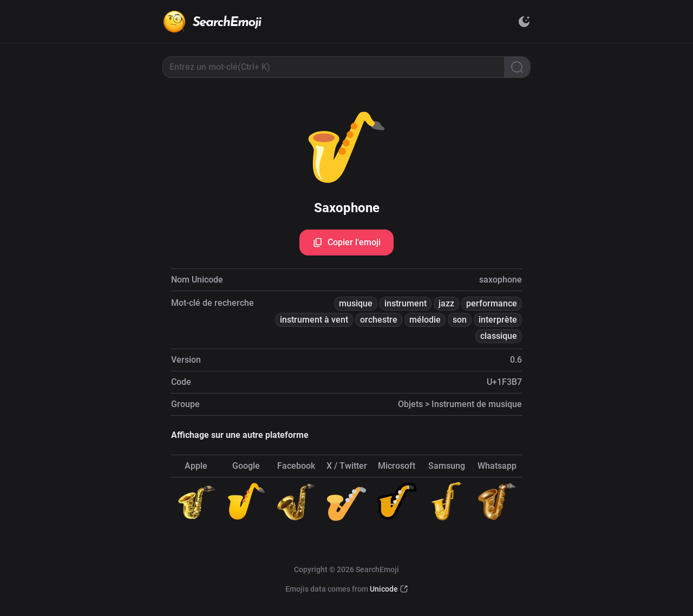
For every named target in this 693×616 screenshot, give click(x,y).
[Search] (517, 67)
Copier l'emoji (346, 243)
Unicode (384, 589)
